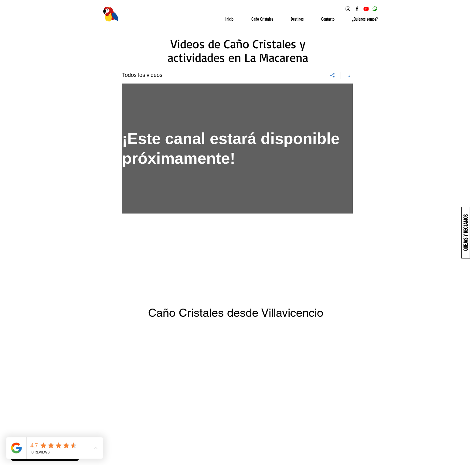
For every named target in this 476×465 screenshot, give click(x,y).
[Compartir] (333, 75)
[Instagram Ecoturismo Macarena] (348, 9)
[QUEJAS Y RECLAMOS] (466, 233)
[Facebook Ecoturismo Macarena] (357, 9)
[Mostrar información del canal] (347, 75)
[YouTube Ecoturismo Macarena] (366, 9)
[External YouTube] (238, 382)
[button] (258, 19)
